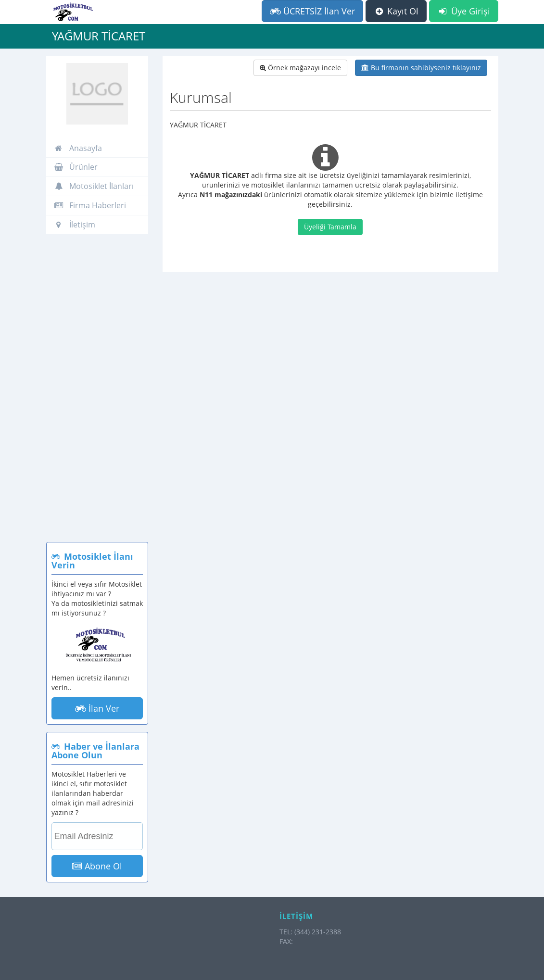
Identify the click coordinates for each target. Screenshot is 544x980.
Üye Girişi (463, 11)
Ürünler (76, 167)
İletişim (75, 225)
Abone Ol (97, 866)
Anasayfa (78, 148)
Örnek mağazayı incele (300, 68)
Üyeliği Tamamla (330, 227)
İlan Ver (97, 708)
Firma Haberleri (90, 205)
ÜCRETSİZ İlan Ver (312, 11)
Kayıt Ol (396, 11)
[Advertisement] (97, 393)
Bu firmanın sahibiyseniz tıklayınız (421, 68)
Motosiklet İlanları (94, 186)
